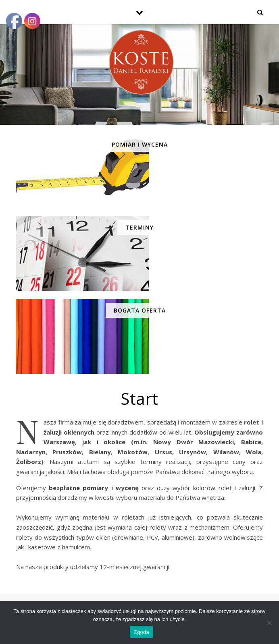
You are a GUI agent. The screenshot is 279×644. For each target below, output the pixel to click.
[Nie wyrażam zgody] (269, 623)
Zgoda (142, 632)
